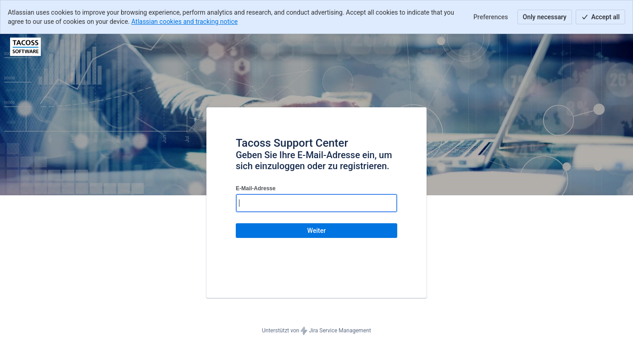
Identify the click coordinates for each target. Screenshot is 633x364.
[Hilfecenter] (25, 47)
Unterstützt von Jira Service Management (316, 331)
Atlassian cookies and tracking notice (184, 22)
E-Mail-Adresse (256, 188)
